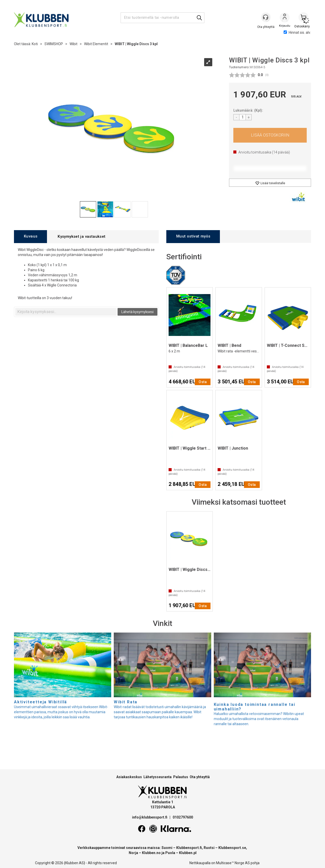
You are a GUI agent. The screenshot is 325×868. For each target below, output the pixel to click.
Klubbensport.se (232, 848)
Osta (270, 135)
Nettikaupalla (200, 863)
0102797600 (183, 817)
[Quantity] (242, 117)
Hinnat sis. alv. (297, 32)
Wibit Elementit (96, 44)
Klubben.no (151, 853)
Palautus (181, 777)
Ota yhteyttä (200, 777)
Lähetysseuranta (158, 777)
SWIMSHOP (54, 44)
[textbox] (66, 312)
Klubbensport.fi (189, 848)
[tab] (30, 237)
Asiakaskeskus (129, 777)
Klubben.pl (188, 853)
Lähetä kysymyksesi (137, 312)
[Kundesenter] (266, 18)
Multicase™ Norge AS (233, 863)
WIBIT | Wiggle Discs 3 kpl (136, 44)
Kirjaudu (285, 18)
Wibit (74, 44)
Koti (35, 44)
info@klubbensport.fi (150, 817)
